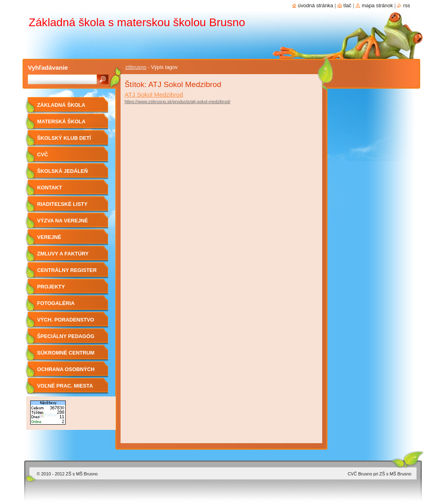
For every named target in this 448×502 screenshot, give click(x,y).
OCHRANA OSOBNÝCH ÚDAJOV (66, 372)
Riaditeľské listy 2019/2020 (62, 207)
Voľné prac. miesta (65, 386)
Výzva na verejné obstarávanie (63, 223)
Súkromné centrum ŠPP (66, 356)
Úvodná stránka (316, 5)
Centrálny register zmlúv (67, 273)
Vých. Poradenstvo (66, 320)
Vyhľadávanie (48, 67)
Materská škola (61, 121)
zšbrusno (136, 67)
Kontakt (50, 188)
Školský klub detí (64, 138)
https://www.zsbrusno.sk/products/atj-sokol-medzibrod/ (177, 102)
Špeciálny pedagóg (66, 336)
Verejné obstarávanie (57, 240)
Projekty (51, 287)
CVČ (43, 155)
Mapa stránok (377, 5)
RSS (407, 5)
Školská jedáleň (63, 171)
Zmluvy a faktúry (63, 254)
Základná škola (61, 105)
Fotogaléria (56, 303)
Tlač (348, 5)
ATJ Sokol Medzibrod (154, 94)
